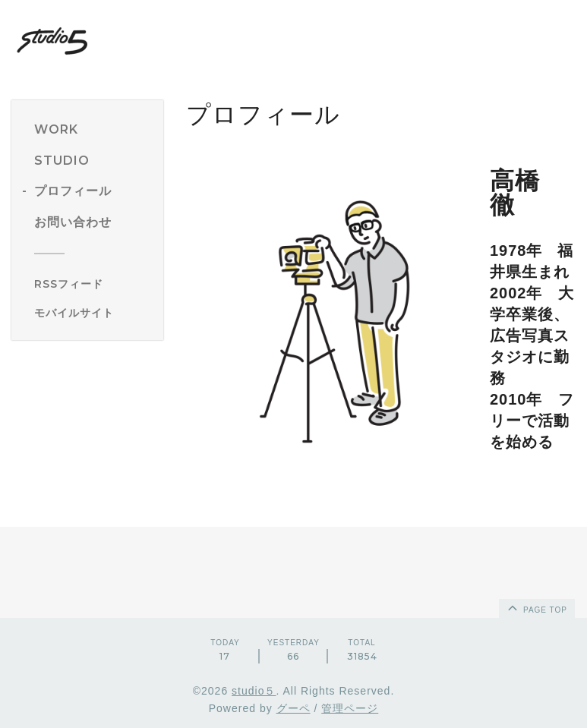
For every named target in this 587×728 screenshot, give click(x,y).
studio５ (254, 691)
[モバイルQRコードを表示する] (93, 313)
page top (536, 607)
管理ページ (350, 708)
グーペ (293, 708)
